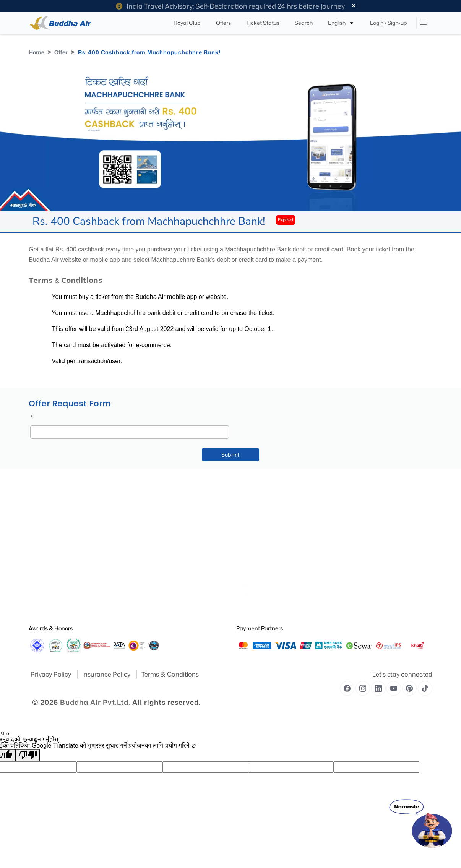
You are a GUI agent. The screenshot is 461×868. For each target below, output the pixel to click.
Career (140, 600)
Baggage (142, 590)
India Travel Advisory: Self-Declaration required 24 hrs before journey (230, 6)
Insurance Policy (107, 674)
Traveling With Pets (256, 515)
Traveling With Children (261, 557)
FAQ (137, 504)
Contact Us (145, 547)
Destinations (42, 536)
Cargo (139, 557)
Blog (137, 515)
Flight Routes (146, 536)
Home (37, 52)
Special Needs (251, 504)
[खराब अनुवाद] (28, 755)
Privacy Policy (52, 674)
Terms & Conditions (170, 674)
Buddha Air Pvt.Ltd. (95, 702)
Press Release (43, 579)
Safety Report (43, 611)
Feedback (39, 557)
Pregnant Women (255, 536)
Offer (61, 52)
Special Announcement (53, 590)
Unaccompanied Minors (262, 547)
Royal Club (144, 579)
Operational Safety (48, 600)
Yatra (34, 515)
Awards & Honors (51, 628)
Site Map (38, 547)
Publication (41, 568)
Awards (37, 525)
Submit (230, 455)
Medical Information (258, 525)
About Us (38, 504)
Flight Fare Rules (150, 568)
